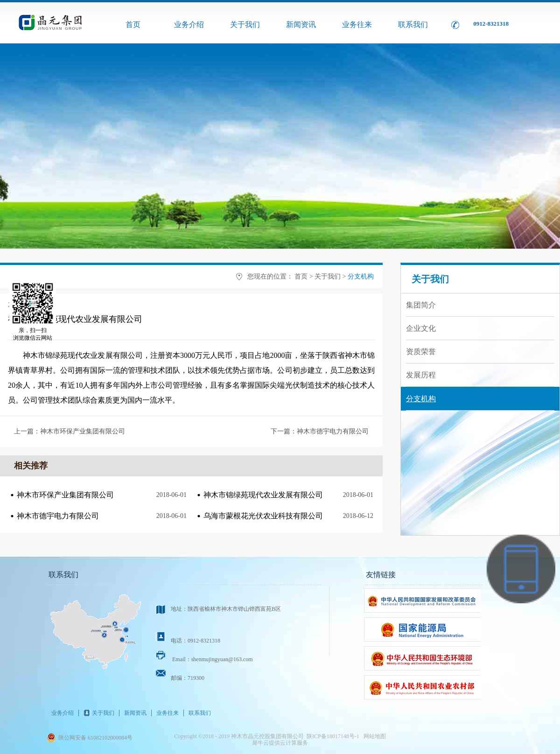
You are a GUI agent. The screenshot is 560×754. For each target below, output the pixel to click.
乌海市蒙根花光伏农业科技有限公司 (263, 516)
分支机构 (361, 276)
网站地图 (373, 736)
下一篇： (320, 431)
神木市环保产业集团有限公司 (65, 495)
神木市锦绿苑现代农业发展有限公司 (263, 495)
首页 (133, 24)
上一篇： (70, 431)
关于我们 (328, 276)
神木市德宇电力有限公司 (58, 516)
